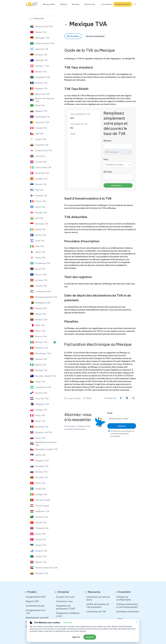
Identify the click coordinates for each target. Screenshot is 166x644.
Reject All (76, 637)
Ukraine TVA (41, 545)
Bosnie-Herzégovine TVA (45, 100)
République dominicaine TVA (46, 444)
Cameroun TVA (42, 122)
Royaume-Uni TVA (44, 432)
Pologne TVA (41, 410)
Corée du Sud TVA (43, 151)
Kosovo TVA (41, 275)
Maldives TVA (41, 320)
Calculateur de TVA (96, 612)
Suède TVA (40, 489)
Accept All (90, 637)
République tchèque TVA (46, 449)
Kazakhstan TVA (43, 263)
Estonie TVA (41, 184)
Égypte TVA (41, 562)
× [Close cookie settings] (137, 622)
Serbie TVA (40, 455)
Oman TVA (40, 382)
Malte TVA (40, 325)
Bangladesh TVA (43, 77)
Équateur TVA (42, 573)
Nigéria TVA (40, 365)
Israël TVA (40, 241)
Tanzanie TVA (41, 517)
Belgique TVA (41, 89)
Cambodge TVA (42, 117)
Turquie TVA (41, 540)
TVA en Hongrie (42, 506)
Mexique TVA (41, 342)
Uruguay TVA (41, 551)
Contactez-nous (90, 4)
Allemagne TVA (42, 38)
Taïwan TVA (41, 523)
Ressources (76, 4)
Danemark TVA (42, 173)
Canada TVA (41, 128)
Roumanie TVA (42, 427)
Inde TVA (39, 218)
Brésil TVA (40, 105)
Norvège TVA (41, 370)
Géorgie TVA (41, 213)
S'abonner (122, 426)
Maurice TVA (41, 337)
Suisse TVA (40, 483)
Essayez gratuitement (123, 4)
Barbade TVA (41, 83)
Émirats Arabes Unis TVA (46, 568)
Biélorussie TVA (42, 94)
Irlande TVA (40, 229)
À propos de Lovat (65, 597)
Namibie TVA (41, 359)
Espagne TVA (41, 179)
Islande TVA (40, 235)
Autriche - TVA (42, 66)
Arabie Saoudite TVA (45, 43)
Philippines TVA (42, 404)
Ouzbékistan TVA (43, 387)
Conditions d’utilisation (128, 612)
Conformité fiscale (35, 606)
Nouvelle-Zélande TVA (46, 376)
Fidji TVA (39, 190)
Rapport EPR (32, 601)
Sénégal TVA (41, 494)
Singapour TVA (42, 461)
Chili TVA (39, 134)
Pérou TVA (40, 415)
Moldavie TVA (41, 348)
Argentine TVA (42, 49)
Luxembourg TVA (43, 291)
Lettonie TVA (41, 280)
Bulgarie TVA (41, 111)
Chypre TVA (41, 139)
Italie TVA (40, 246)
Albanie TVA (41, 32)
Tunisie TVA (40, 534)
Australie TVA (41, 60)
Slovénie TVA (41, 472)
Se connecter (107, 4)
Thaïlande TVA (42, 528)
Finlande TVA (41, 196)
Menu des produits (49, 4)
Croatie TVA (41, 162)
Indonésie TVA (42, 224)
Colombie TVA (42, 145)
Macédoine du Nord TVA (46, 297)
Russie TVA (40, 438)
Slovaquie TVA (42, 466)
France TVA (40, 201)
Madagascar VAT (43, 303)
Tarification (64, 4)
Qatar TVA (40, 421)
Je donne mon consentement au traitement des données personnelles (122, 434)
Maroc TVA (40, 331)
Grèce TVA (40, 207)
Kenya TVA (40, 269)
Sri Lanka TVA (41, 477)
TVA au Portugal (43, 500)
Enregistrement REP (36, 597)
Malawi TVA (41, 314)
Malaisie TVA (41, 308)
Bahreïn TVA (41, 72)
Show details (68, 623)
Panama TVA (41, 393)
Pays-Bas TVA (42, 399)
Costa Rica (40, 156)
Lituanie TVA (41, 286)
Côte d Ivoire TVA (43, 167)
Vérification (118, 185)
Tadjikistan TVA (42, 511)
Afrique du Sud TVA (44, 27)
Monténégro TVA (43, 353)
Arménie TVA (41, 55)
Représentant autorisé (37, 618)
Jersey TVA (40, 258)
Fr (135, 4)
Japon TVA (40, 252)
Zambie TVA (41, 556)
